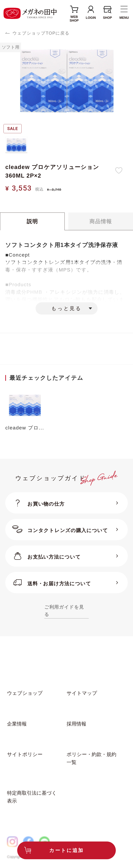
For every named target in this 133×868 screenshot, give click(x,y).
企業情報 (17, 724)
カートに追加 (66, 850)
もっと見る (66, 308)
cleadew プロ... (25, 428)
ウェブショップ (25, 693)
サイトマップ (82, 693)
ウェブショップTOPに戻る (41, 33)
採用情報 (76, 724)
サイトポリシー (25, 754)
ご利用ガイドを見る (64, 611)
